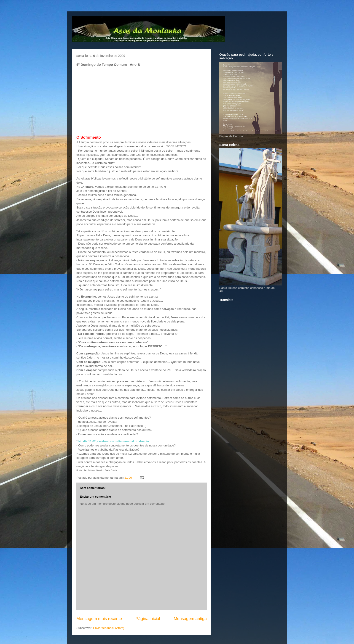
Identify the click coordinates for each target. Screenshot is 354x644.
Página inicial (148, 619)
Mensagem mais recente (99, 619)
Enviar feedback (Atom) (109, 628)
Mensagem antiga (190, 619)
